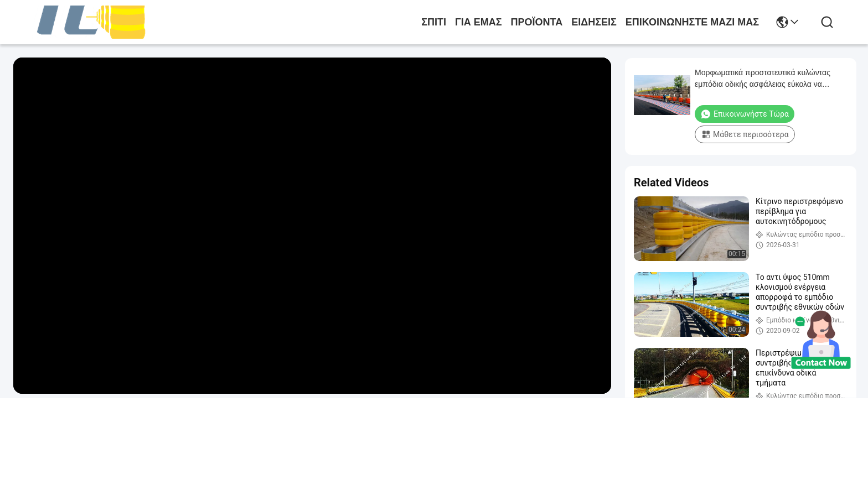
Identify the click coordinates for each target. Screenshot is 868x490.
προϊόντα (537, 22)
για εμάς (479, 22)
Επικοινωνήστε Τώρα (745, 114)
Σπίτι (434, 22)
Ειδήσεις (594, 22)
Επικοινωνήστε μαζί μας (692, 22)
